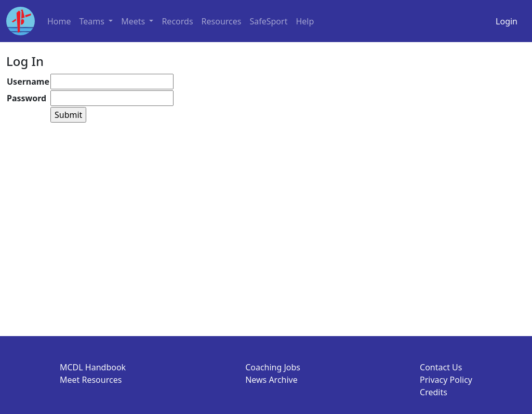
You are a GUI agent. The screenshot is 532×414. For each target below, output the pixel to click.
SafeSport (268, 21)
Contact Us (441, 367)
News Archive (271, 380)
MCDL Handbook (93, 367)
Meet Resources (91, 380)
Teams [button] (93, 21)
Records (177, 21)
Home (59, 21)
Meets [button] (134, 21)
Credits (434, 392)
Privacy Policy (446, 380)
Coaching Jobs (273, 367)
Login (507, 21)
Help (305, 21)
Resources (222, 21)
